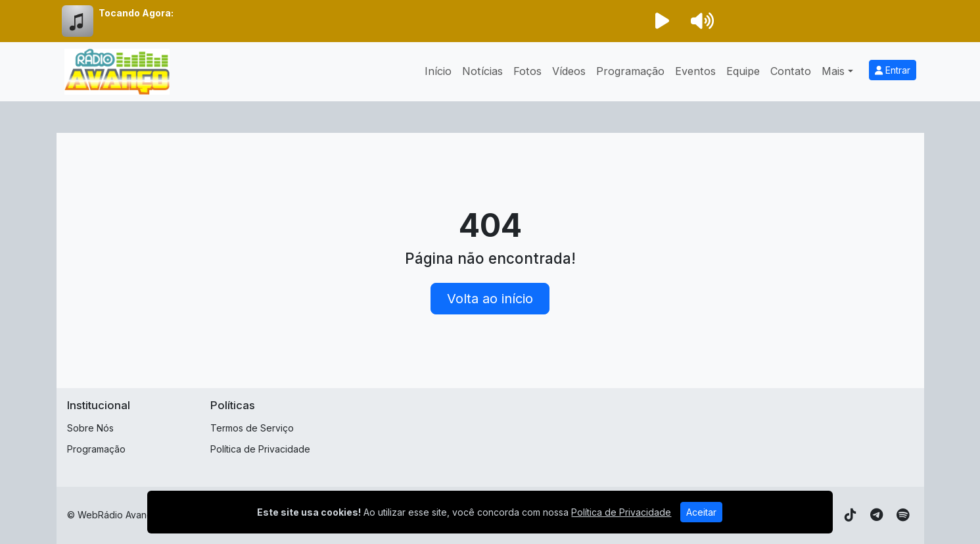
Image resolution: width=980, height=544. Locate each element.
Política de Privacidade (260, 449)
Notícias (482, 71)
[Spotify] (903, 515)
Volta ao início (490, 299)
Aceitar (701, 512)
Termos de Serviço (252, 428)
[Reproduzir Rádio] (663, 21)
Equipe (743, 71)
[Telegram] (876, 515)
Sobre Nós (90, 428)
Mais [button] (833, 71)
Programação (630, 71)
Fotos (527, 71)
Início (438, 71)
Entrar (893, 70)
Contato (791, 71)
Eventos (695, 71)
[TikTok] (851, 515)
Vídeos (569, 71)
